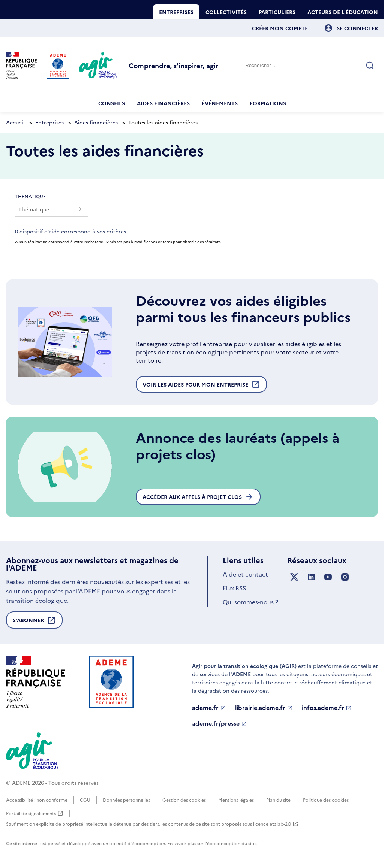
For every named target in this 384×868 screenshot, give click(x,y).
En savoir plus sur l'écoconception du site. (212, 843)
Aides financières (163, 103)
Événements (220, 103)
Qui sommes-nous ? (250, 602)
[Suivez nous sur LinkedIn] (311, 577)
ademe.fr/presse (220, 723)
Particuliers (277, 12)
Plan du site (278, 800)
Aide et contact (245, 574)
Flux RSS (234, 588)
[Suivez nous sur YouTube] (328, 577)
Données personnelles (126, 800)
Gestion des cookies (184, 800)
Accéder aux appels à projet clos (198, 497)
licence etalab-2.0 (276, 824)
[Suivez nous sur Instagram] (345, 577)
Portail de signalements (35, 813)
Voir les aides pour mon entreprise (201, 386)
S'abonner (34, 622)
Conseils (112, 103)
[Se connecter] (357, 28)
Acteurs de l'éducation (343, 12)
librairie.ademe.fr (264, 708)
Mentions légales (236, 800)
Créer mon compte (280, 28)
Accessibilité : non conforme (37, 800)
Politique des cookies (326, 800)
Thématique (30, 196)
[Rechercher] (310, 66)
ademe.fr (209, 708)
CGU (85, 800)
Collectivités (226, 12)
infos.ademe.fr (327, 708)
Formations (268, 103)
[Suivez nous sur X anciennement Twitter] (294, 577)
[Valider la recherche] (370, 66)
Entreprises (176, 12)
